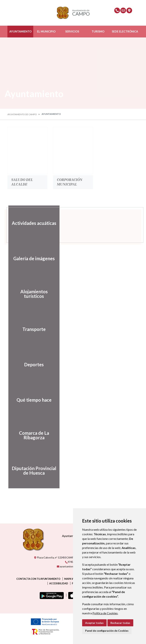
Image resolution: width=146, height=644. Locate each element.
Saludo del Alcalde (22, 182)
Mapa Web (71, 579)
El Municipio (46, 31)
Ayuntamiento (20, 31)
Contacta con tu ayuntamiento (38, 579)
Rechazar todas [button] (120, 623)
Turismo (98, 31)
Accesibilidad (59, 583)
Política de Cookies (105, 613)
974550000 (72, 562)
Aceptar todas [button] (94, 623)
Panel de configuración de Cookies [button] (107, 631)
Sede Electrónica (125, 31)
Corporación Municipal (70, 182)
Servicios (72, 31)
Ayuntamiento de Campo (22, 114)
